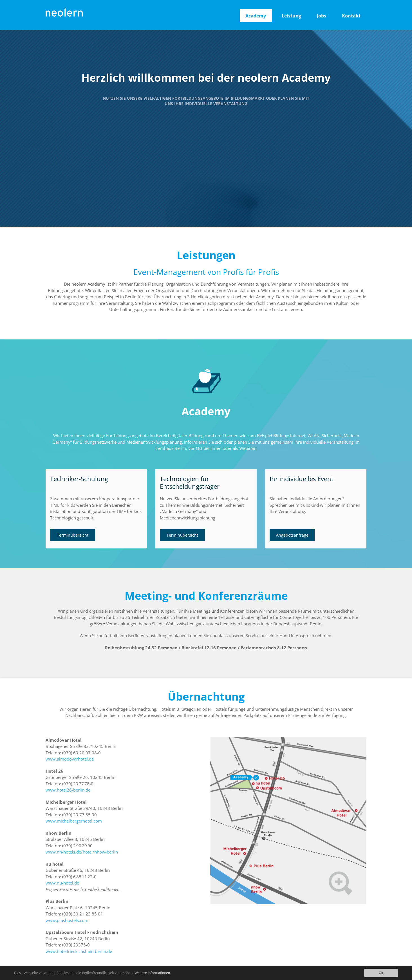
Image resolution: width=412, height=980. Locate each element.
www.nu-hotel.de (62, 883)
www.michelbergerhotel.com (74, 821)
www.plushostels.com (67, 920)
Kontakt (351, 16)
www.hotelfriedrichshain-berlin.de (79, 951)
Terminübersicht (73, 535)
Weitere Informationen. (153, 973)
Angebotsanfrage (292, 535)
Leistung (291, 16)
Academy (256, 16)
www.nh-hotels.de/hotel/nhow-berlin (82, 852)
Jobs (322, 16)
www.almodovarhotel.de (70, 759)
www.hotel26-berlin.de (68, 790)
